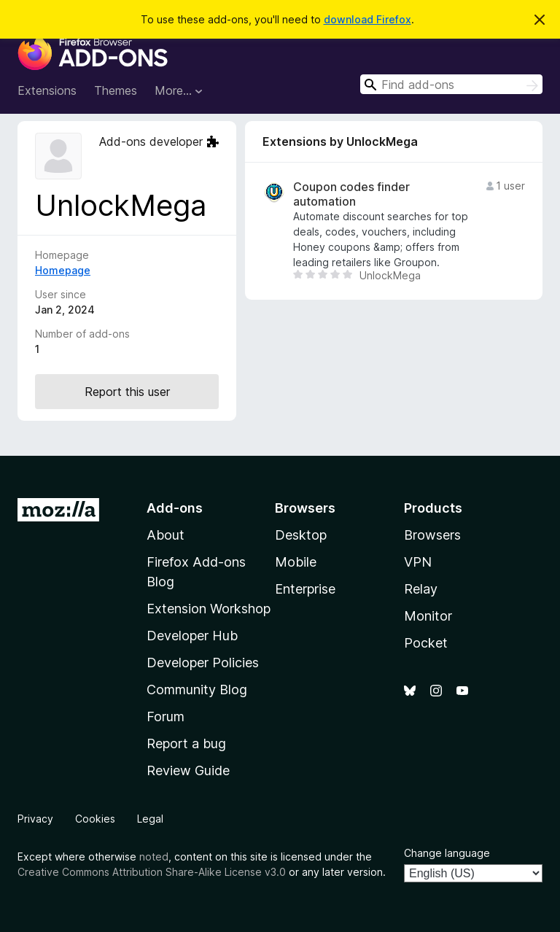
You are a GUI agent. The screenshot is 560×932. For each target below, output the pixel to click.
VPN (418, 562)
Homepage (63, 270)
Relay (421, 589)
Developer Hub (192, 636)
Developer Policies (203, 663)
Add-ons (175, 508)
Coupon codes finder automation (351, 194)
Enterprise (305, 589)
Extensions (47, 90)
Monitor (428, 616)
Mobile (296, 562)
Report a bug (186, 743)
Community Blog (197, 690)
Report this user (127, 392)
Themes (116, 90)
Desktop (301, 535)
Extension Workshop (209, 609)
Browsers (432, 535)
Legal (150, 819)
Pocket (426, 643)
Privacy (35, 819)
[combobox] (451, 84)
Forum (166, 717)
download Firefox (367, 19)
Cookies (95, 819)
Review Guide (188, 770)
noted (154, 857)
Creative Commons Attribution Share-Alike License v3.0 (152, 872)
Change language (447, 853)
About (166, 535)
